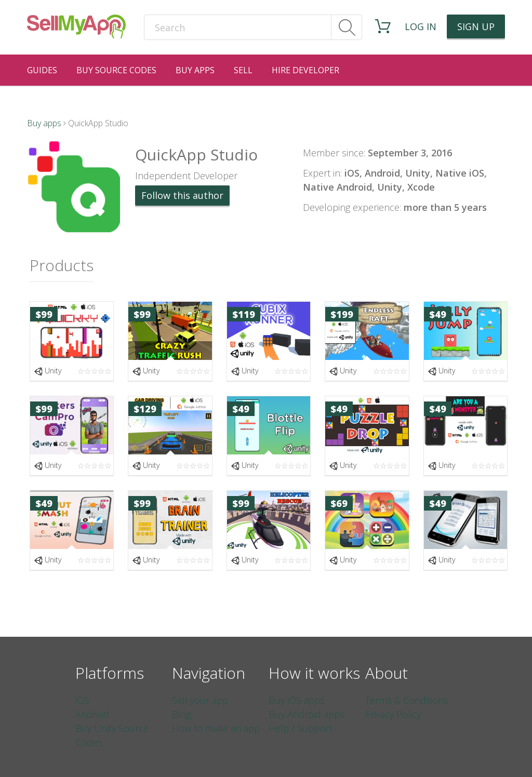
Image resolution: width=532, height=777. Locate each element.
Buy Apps (195, 70)
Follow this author (182, 195)
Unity (48, 371)
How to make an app (216, 728)
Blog (182, 714)
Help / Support (300, 728)
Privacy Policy (393, 714)
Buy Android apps (307, 714)
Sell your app (200, 700)
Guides (42, 70)
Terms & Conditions (407, 700)
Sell (243, 70)
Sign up (476, 26)
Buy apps (44, 123)
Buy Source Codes (116, 70)
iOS (82, 700)
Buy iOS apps (297, 700)
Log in (421, 26)
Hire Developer (305, 70)
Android (92, 714)
